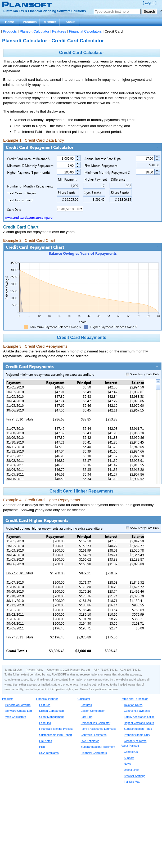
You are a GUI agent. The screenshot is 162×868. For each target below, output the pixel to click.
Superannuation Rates (138, 729)
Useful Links (132, 770)
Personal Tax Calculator (96, 723)
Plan (42, 747)
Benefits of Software (18, 705)
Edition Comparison (51, 711)
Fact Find (45, 723)
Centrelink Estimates (94, 735)
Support (129, 758)
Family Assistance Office (139, 717)
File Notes (46, 741)
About (70, 22)
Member (50, 22)
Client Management (51, 717)
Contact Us (131, 752)
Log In (150, 3)
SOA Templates (49, 753)
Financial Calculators (85, 31)
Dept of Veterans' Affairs (139, 723)
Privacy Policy (34, 670)
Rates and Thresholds (134, 699)
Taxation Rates (133, 705)
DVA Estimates (90, 741)
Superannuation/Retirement (98, 747)
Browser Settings (135, 776)
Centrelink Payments (137, 711)
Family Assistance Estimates (99, 729)
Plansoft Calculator (34, 31)
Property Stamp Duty (137, 735)
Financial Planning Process (56, 729)
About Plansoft (130, 746)
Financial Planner (47, 699)
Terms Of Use (13, 670)
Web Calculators (16, 717)
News (127, 764)
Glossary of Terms (135, 741)
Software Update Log (19, 711)
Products (30, 22)
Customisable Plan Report (56, 735)
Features (59, 31)
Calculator (84, 699)
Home (9, 22)
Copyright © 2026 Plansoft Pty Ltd (68, 670)
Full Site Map (132, 782)
